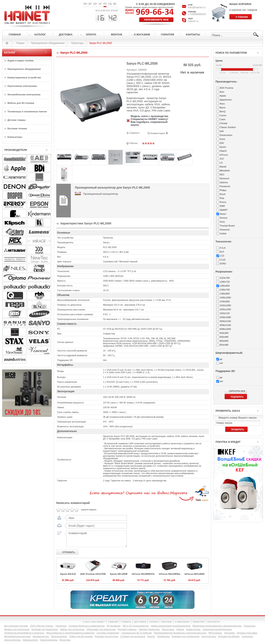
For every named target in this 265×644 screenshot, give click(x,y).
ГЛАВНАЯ (113, 622)
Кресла (151, 636)
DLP (222, 252)
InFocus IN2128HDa (170, 574)
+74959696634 (197, 14)
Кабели (180, 629)
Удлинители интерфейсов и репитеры (24, 633)
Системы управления (108, 633)
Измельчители (30, 640)
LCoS (223, 260)
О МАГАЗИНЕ (182, 622)
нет (221, 363)
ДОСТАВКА (140, 622)
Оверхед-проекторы (149, 629)
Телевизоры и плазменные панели (27, 111)
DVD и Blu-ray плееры (42, 626)
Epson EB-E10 (68, 574)
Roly (222, 198)
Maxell (223, 167)
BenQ (223, 111)
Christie (223, 123)
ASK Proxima (226, 88)
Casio (223, 119)
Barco (223, 108)
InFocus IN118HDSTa (143, 574)
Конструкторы (209, 636)
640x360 (224, 333)
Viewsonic (225, 230)
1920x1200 (225, 309)
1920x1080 (225, 305)
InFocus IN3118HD (195, 574)
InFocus (224, 155)
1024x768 (225, 278)
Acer (222, 92)
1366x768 (225, 290)
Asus (222, 104)
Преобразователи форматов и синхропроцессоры (180, 633)
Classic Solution (228, 127)
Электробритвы (12, 640)
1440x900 (225, 301)
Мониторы (65, 640)
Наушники (229, 633)
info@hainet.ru (197, 7)
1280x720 (225, 282)
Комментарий (96, 539)
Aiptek (223, 96)
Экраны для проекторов (17, 629)
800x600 (224, 341)
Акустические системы (16, 626)
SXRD (223, 264)
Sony (222, 222)
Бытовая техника (17, 128)
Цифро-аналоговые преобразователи (171, 626)
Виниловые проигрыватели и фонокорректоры (217, 626)
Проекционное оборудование (48, 43)
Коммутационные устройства (24, 77)
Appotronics (226, 100)
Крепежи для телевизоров (186, 636)
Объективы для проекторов (101, 629)
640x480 (224, 337)
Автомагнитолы (41, 636)
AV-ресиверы (114, 626)
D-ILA (223, 248)
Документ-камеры (127, 629)
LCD (222, 256)
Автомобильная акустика (17, 636)
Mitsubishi (225, 171)
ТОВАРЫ (126, 622)
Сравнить (134, 133)
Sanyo (223, 214)
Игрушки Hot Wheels (229, 636)
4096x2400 (225, 329)
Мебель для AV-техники (21, 103)
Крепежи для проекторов (45, 629)
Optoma (224, 182)
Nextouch (224, 178)
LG (221, 163)
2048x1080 (225, 317)
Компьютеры (15, 137)
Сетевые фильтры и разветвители (87, 626)
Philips (223, 190)
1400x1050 (225, 298)
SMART (224, 210)
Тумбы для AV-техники (81, 636)
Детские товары (17, 120)
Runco (223, 202)
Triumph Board (227, 226)
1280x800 (225, 286)
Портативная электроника (22, 86)
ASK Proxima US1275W (93, 574)
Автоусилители (59, 636)
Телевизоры (163, 636)
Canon (223, 115)
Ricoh (223, 194)
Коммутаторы (193, 629)
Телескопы (247, 636)
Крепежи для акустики (107, 636)
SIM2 (222, 206)
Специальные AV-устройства (136, 633)
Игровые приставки (247, 633)
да (221, 359)
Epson (223, 147)
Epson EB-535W (119, 574)
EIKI (222, 143)
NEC (222, 174)
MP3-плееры (215, 633)
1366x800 (225, 294)
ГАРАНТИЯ (198, 622)
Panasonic (225, 186)
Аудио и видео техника (20, 61)
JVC (222, 159)
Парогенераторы (49, 640)
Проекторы (77, 43)
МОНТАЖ (167, 622)
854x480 (224, 345)
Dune (222, 139)
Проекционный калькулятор (101, 194)
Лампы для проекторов (72, 629)
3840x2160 (225, 321)
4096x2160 (225, 325)
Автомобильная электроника (24, 94)
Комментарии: (158, 133)
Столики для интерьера (133, 636)
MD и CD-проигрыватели (136, 626)
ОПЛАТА (154, 622)
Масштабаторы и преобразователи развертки (70, 633)
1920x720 (225, 313)
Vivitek (223, 234)
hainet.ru (193, 21)
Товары (20, 43)
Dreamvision (226, 135)
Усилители (61, 626)
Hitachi (223, 151)
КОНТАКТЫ (214, 622)
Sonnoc (223, 218)
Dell (222, 131)
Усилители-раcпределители (217, 629)
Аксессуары (168, 629)
